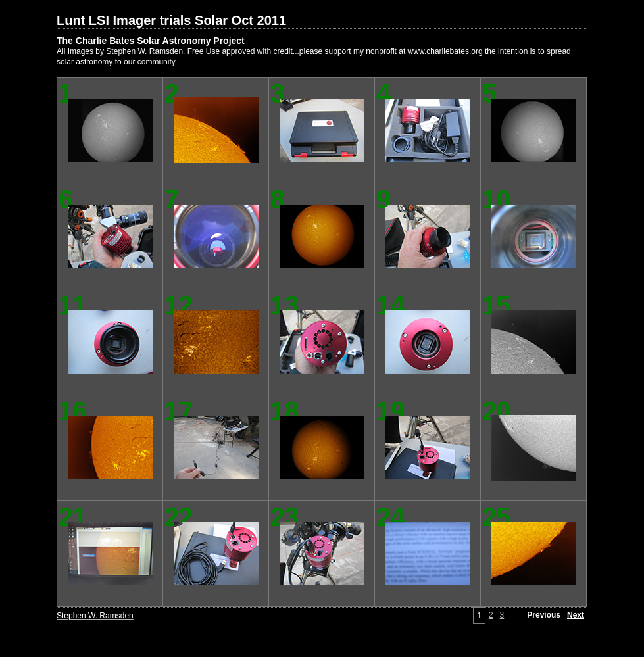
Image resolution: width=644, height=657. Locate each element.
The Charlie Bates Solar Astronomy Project (151, 41)
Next (576, 615)
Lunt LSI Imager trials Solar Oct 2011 (171, 20)
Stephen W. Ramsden (95, 616)
